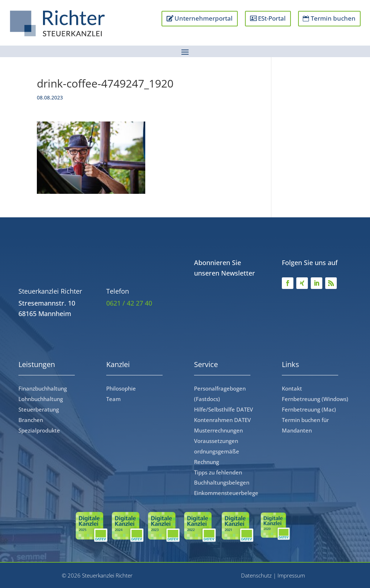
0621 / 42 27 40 (129, 303)
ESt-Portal (272, 18)
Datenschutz (256, 575)
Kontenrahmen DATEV (222, 420)
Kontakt (292, 388)
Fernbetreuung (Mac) (309, 409)
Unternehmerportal (204, 18)
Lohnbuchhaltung (41, 399)
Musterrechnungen (218, 430)
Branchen (31, 420)
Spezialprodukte (39, 430)
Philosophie (121, 388)
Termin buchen (333, 18)
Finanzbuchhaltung (43, 388)
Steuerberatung (39, 409)
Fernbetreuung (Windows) (315, 399)
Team (113, 399)
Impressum (291, 575)
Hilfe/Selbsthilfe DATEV (223, 409)
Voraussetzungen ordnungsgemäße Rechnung (217, 451)
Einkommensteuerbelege (226, 493)
